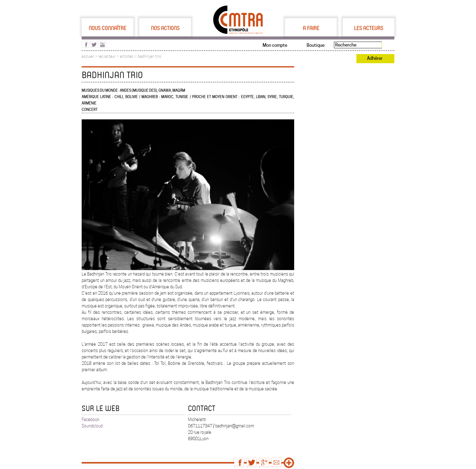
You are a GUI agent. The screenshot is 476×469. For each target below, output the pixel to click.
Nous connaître (107, 28)
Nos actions (165, 28)
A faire (311, 28)
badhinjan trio (150, 56)
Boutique (316, 45)
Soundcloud (92, 426)
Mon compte (275, 45)
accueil (88, 56)
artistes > (129, 56)
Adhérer (375, 58)
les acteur (107, 56)
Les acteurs (369, 28)
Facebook (91, 419)
